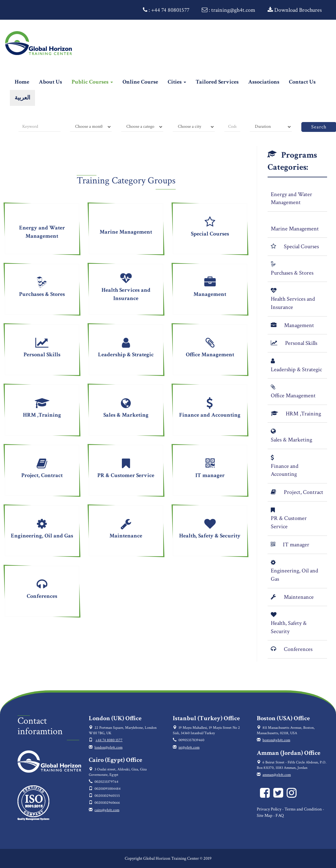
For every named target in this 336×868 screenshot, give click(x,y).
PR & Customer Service (289, 522)
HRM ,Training (303, 414)
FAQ (280, 816)
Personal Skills (301, 343)
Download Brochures (295, 10)
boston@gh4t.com (276, 740)
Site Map (265, 816)
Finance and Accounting (285, 470)
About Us (50, 82)
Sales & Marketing (291, 440)
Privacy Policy (269, 809)
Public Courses (92, 82)
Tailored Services (217, 82)
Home (24, 82)
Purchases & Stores (292, 273)
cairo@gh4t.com (107, 810)
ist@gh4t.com (189, 747)
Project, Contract (304, 492)
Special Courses (301, 246)
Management (299, 325)
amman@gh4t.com (277, 775)
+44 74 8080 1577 (109, 740)
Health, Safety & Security (289, 627)
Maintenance (299, 597)
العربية (22, 98)
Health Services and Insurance (293, 303)
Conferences (298, 649)
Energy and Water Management (291, 198)
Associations (264, 82)
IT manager (296, 545)
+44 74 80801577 (170, 10)
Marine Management (295, 229)
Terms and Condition (303, 809)
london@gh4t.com (108, 747)
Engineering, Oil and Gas (294, 575)
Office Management (293, 396)
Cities (177, 82)
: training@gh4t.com (228, 10)
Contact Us (302, 82)
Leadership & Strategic (296, 369)
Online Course (140, 82)
